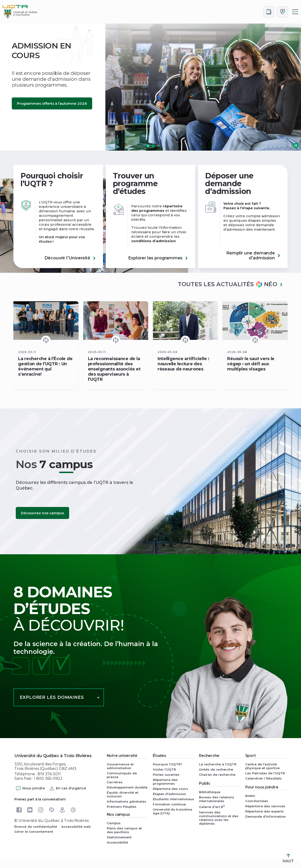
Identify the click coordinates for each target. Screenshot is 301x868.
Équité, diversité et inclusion (123, 794)
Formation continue (169, 804)
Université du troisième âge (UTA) (172, 811)
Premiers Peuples (122, 807)
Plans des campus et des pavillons (124, 830)
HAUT (288, 858)
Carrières (115, 782)
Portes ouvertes (166, 775)
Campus (114, 823)
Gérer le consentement (34, 832)
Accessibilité (117, 842)
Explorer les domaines (52, 697)
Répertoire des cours (170, 789)
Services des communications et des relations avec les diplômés (219, 818)
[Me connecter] (283, 12)
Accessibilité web (76, 827)
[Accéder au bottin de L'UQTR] (269, 12)
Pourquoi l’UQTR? (168, 764)
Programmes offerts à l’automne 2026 (52, 103)
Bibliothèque (210, 792)
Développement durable (127, 787)
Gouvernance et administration (120, 766)
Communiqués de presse (122, 775)
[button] (148, 146)
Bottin (250, 796)
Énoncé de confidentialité (36, 827)
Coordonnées (257, 801)
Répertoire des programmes (165, 782)
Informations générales (127, 801)
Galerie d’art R (212, 806)
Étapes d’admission (169, 794)
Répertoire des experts (265, 811)
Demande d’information (265, 816)
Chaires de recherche (217, 775)
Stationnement (119, 837)
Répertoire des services (265, 806)
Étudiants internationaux (174, 799)
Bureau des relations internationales (217, 799)
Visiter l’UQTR (164, 769)
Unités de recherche (216, 769)
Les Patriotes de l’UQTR (265, 773)
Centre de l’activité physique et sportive (262, 766)
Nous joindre (30, 788)
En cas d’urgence (68, 788)
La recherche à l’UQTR (218, 764)
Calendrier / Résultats (263, 778)
